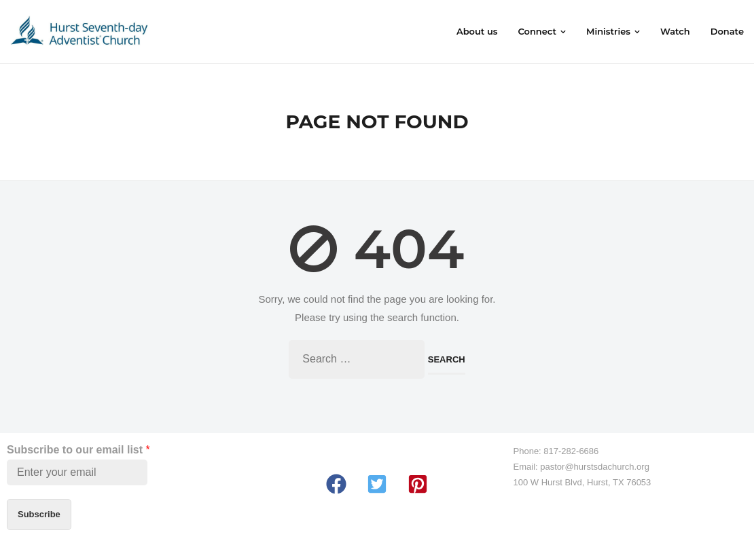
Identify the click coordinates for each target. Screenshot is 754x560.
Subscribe (39, 514)
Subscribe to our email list (78, 450)
